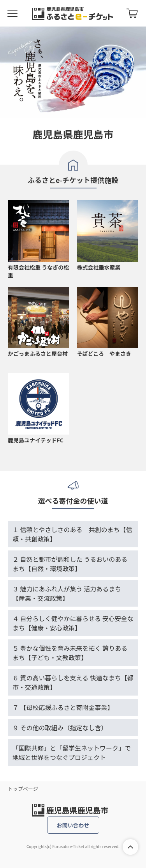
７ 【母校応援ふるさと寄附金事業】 (63, 707)
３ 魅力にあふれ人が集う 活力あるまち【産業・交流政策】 (67, 593)
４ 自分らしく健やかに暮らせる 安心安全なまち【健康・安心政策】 (73, 623)
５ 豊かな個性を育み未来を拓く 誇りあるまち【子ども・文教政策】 (70, 653)
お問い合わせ (73, 825)
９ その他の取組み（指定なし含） (60, 728)
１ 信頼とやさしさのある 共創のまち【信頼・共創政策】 (72, 534)
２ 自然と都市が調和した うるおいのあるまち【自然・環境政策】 (70, 564)
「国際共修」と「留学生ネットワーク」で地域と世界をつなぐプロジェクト (72, 753)
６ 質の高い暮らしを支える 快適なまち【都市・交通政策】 (73, 682)
